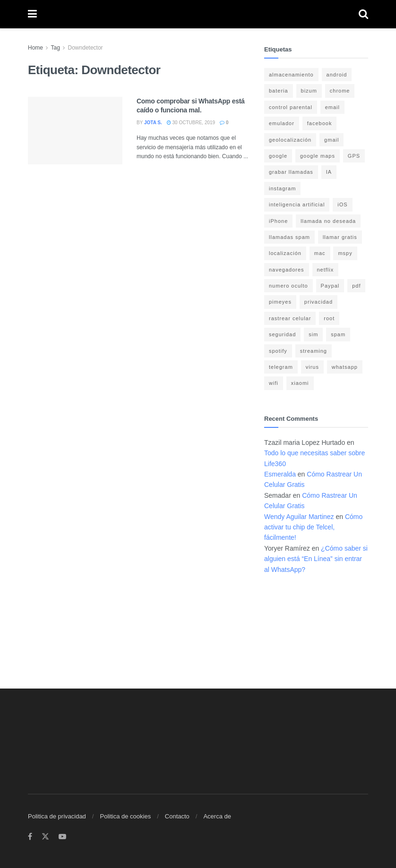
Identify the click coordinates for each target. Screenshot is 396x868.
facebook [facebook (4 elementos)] (320, 123)
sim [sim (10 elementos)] (313, 334)
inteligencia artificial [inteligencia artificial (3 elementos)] (297, 204)
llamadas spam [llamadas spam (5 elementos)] (289, 237)
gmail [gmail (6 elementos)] (331, 140)
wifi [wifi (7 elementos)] (274, 383)
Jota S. (153, 123)
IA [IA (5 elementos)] (329, 172)
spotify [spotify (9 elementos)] (278, 351)
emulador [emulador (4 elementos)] (282, 123)
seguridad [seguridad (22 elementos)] (282, 334)
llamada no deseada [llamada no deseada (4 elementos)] (328, 221)
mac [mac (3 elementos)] (320, 253)
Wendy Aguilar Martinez (299, 517)
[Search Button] (363, 14)
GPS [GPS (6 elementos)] (354, 156)
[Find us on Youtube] (62, 837)
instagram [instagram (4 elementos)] (282, 188)
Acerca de (217, 816)
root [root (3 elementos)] (329, 318)
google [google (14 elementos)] (278, 156)
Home (35, 48)
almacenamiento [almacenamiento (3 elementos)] (291, 75)
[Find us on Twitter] (45, 837)
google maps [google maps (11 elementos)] (318, 156)
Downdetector (86, 48)
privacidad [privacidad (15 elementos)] (319, 302)
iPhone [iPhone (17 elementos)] (278, 221)
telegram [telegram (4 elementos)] (281, 367)
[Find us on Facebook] (30, 837)
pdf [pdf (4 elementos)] (356, 286)
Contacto (177, 816)
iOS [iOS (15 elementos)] (342, 204)
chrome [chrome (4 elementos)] (340, 91)
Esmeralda (280, 474)
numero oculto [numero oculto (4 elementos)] (288, 286)
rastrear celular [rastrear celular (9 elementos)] (290, 318)
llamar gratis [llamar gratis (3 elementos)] (340, 237)
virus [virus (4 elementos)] (312, 367)
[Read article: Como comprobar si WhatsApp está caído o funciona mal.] (75, 131)
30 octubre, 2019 (191, 123)
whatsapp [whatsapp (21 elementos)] (345, 367)
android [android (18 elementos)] (337, 75)
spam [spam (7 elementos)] (338, 334)
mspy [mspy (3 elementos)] (345, 253)
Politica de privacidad (57, 816)
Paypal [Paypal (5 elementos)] (330, 286)
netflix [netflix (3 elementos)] (326, 270)
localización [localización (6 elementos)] (285, 253)
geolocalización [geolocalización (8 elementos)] (290, 140)
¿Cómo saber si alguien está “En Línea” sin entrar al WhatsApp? (316, 559)
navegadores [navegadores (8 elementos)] (287, 270)
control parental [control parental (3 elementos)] (291, 107)
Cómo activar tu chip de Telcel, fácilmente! (313, 527)
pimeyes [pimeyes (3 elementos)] (280, 302)
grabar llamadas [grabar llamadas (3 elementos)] (291, 172)
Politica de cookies (125, 816)
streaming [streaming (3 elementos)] (314, 351)
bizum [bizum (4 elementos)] (309, 91)
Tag (55, 48)
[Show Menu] (32, 14)
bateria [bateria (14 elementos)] (279, 91)
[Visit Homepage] (198, 14)
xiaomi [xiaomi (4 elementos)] (300, 383)
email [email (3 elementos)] (332, 107)
